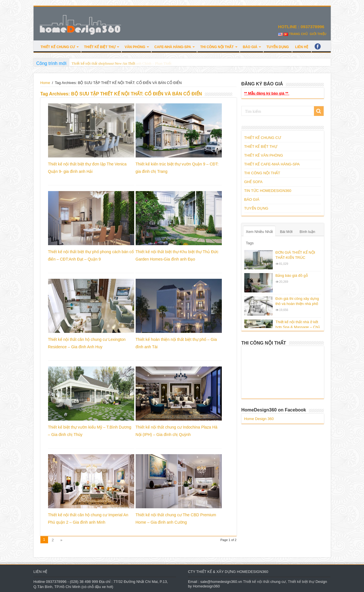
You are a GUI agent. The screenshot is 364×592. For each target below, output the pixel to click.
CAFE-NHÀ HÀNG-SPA (173, 47)
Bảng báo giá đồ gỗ (292, 275)
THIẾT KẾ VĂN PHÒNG (264, 155)
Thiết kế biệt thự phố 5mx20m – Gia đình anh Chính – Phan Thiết (122, 63)
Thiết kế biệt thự (301, 582)
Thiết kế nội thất (256, 582)
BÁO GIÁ (250, 47)
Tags (250, 243)
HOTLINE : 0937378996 (302, 27)
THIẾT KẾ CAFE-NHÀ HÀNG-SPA (272, 164)
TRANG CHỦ (298, 34)
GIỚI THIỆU (318, 34)
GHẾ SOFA (254, 182)
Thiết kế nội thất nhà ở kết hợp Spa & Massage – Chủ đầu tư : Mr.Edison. (298, 327)
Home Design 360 (259, 419)
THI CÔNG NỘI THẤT (217, 47)
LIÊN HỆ (302, 47)
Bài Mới (286, 232)
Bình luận (308, 232)
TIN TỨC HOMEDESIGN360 (268, 191)
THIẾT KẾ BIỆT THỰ (100, 47)
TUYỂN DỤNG (278, 47)
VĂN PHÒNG (135, 47)
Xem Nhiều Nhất (259, 232)
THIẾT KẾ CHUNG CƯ (58, 47)
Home (45, 83)
